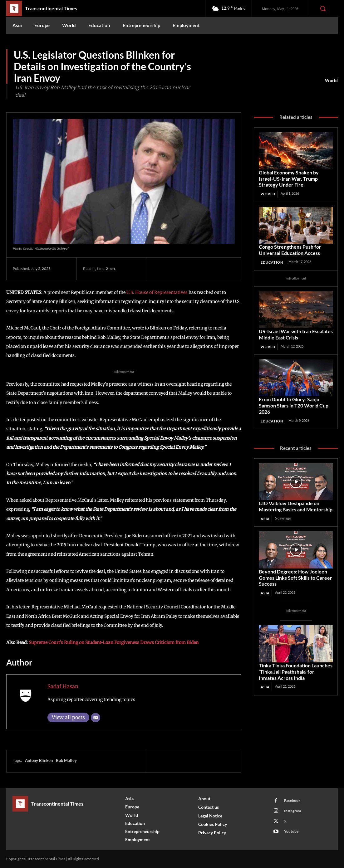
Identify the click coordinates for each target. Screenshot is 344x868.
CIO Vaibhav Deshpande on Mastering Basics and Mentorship (294, 502)
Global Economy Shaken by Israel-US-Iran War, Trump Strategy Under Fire (295, 178)
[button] (323, 8)
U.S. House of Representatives (157, 292)
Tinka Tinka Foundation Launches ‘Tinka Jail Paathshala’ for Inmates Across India (295, 666)
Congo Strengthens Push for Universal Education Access (289, 248)
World (331, 80)
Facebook (292, 800)
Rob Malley (66, 760)
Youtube (291, 831)
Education (272, 260)
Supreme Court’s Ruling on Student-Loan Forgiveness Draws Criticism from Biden (114, 642)
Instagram (292, 811)
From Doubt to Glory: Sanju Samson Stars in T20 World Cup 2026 (292, 402)
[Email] (96, 718)
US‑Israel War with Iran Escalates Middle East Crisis (294, 332)
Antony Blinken (39, 760)
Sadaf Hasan (63, 686)
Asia (265, 514)
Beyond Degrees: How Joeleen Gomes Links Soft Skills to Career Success (294, 573)
